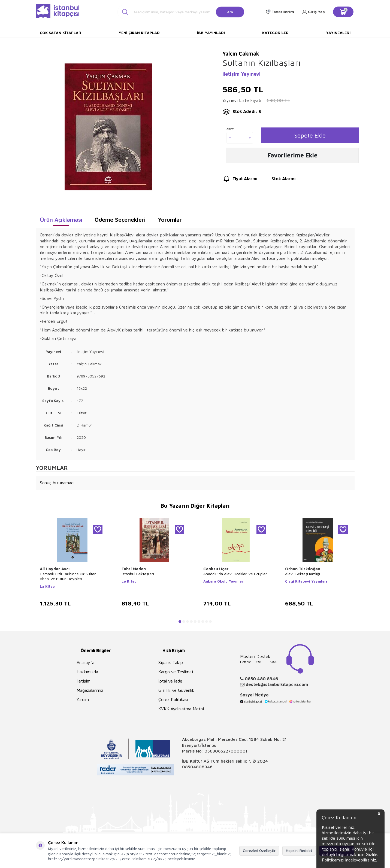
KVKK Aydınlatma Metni (181, 709)
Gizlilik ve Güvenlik (176, 690)
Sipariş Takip (171, 662)
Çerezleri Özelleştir (259, 850)
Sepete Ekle (310, 135)
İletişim (84, 681)
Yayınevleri (338, 33)
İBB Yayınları (211, 33)
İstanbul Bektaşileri (138, 574)
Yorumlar (170, 220)
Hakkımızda (87, 672)
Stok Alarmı (278, 180)
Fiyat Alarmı (240, 180)
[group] (108, 127)
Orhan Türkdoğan (303, 569)
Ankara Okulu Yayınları (224, 581)
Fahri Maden (134, 569)
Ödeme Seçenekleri (120, 220)
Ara (230, 12)
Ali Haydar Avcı (55, 569)
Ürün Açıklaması (61, 220)
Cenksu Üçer (216, 569)
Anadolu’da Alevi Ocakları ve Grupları (235, 574)
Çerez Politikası (173, 699)
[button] (180, 622)
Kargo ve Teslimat (176, 672)
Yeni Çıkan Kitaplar (139, 33)
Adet (230, 129)
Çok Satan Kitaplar (61, 33)
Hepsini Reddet (299, 850)
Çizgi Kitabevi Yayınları (306, 581)
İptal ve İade (170, 681)
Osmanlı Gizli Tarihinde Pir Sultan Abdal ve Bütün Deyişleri (68, 576)
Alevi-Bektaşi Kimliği (303, 574)
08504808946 (197, 767)
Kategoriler (275, 33)
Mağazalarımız (90, 690)
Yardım (83, 699)
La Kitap (47, 586)
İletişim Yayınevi (241, 74)
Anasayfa (85, 662)
